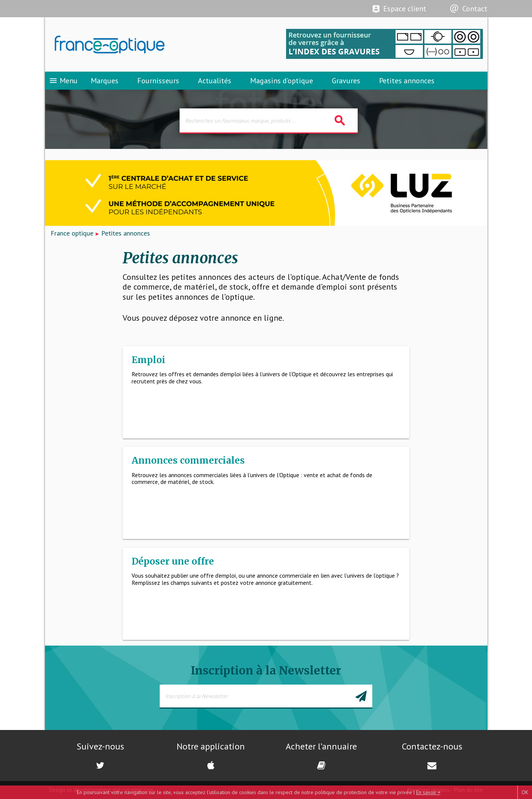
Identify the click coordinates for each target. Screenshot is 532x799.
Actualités (215, 81)
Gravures (346, 81)
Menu (63, 81)
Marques (105, 81)
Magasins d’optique (282, 81)
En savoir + (428, 792)
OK (525, 792)
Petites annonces (407, 81)
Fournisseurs (158, 81)
